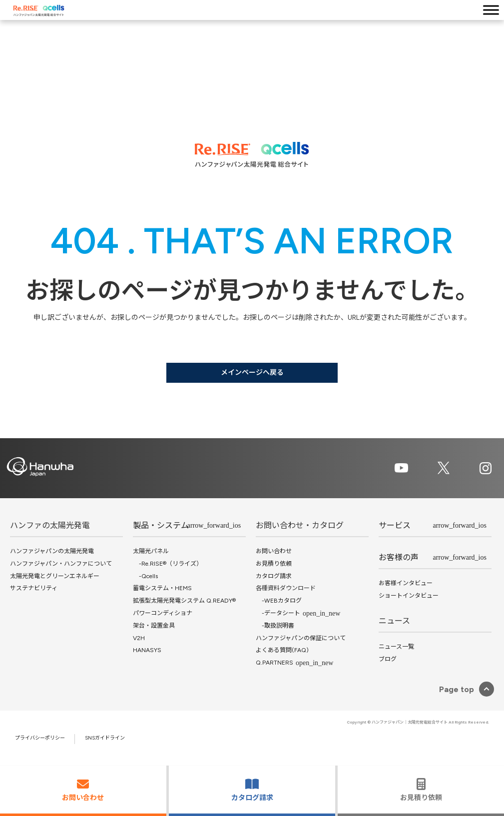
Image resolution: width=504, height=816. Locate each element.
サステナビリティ (34, 588)
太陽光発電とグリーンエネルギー (55, 576)
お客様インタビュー (406, 583)
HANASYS (147, 650)
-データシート (278, 613)
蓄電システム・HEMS (162, 588)
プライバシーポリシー (40, 738)
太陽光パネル (151, 551)
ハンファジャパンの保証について (301, 638)
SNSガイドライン (105, 738)
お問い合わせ (274, 551)
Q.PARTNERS (274, 663)
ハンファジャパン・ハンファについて (61, 564)
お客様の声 (399, 557)
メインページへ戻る (252, 373)
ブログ (388, 659)
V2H (139, 638)
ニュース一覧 (396, 647)
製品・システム (161, 525)
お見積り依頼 (274, 564)
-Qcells (145, 576)
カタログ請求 (274, 576)
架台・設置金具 (154, 626)
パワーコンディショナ (163, 613)
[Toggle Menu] (491, 10)
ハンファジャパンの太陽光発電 (52, 551)
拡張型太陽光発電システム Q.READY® (184, 601)
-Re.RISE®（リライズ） (168, 564)
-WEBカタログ (279, 601)
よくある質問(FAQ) (282, 650)
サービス (395, 525)
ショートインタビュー (409, 596)
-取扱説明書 (275, 626)
